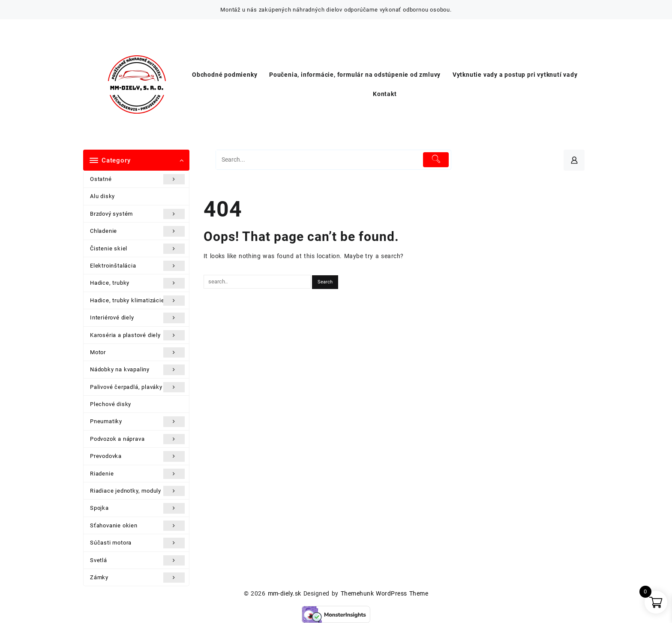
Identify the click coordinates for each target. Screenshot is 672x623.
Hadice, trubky (137, 283)
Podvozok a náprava (137, 439)
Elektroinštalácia (137, 266)
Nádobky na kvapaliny (137, 370)
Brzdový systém (137, 214)
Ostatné (137, 179)
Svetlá (137, 560)
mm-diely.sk (285, 593)
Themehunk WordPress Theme (384, 593)
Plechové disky (111, 404)
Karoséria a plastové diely (137, 335)
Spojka (137, 508)
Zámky (137, 578)
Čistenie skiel (137, 249)
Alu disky (102, 196)
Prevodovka (137, 456)
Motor (137, 352)
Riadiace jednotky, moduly (137, 491)
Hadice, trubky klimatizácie (137, 301)
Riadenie (137, 474)
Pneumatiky (137, 421)
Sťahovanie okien (137, 526)
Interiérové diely (137, 318)
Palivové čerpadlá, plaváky (137, 387)
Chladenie (137, 231)
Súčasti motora (137, 543)
